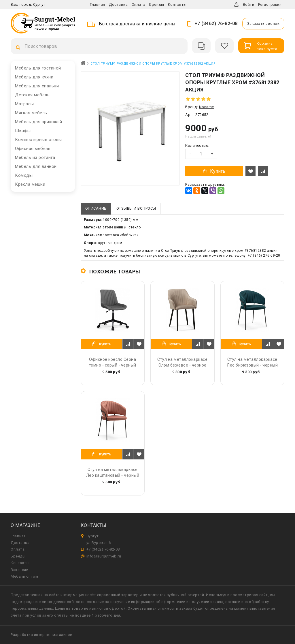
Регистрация (270, 4)
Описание (96, 208)
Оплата (139, 4)
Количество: (197, 145)
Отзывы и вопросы (136, 208)
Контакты (177, 4)
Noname (207, 107)
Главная (98, 4)
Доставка (118, 4)
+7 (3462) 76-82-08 (216, 24)
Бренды (157, 4)
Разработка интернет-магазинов (42, 635)
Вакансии (19, 570)
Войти (249, 4)
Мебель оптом (24, 576)
